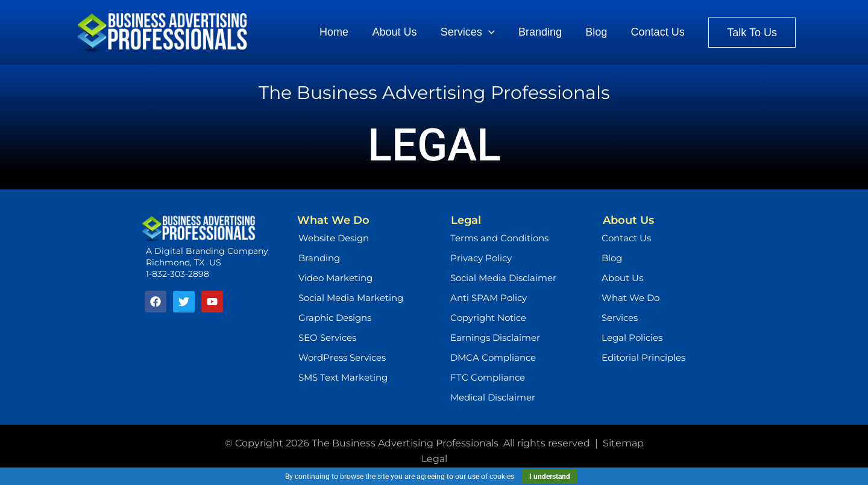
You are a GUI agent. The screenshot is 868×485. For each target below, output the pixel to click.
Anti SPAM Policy (489, 298)
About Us (622, 278)
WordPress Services (342, 357)
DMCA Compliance (493, 357)
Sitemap (623, 443)
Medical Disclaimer (493, 397)
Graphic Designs (335, 318)
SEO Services (327, 338)
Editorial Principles (643, 357)
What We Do (631, 298)
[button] (752, 33)
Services (620, 318)
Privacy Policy (481, 258)
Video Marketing (335, 278)
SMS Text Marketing (343, 377)
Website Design (334, 238)
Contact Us (626, 238)
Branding (319, 258)
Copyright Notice (488, 318)
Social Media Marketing (351, 298)
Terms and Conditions (499, 238)
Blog (612, 258)
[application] (495, 33)
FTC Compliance (488, 377)
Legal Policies (632, 338)
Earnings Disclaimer (495, 338)
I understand (550, 477)
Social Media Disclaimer (503, 278)
